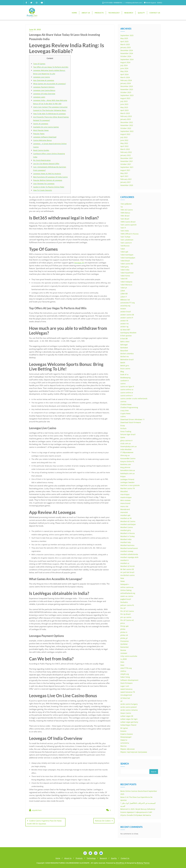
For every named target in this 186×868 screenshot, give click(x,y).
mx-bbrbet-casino (127, 575)
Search (125, 764)
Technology (91, 858)
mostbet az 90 (126, 518)
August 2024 (125, 62)
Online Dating (126, 590)
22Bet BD (124, 294)
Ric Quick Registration (42, 160)
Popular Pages (39, 134)
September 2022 (127, 131)
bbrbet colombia (127, 354)
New (122, 578)
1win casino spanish (128, 225)
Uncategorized (126, 695)
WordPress (120, 863)
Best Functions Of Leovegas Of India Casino (50, 177)
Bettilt (123, 363)
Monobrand (125, 509)
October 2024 (126, 56)
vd (121, 701)
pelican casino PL (127, 605)
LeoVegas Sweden (127, 482)
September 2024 (127, 59)
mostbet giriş (126, 530)
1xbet (123, 249)
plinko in (124, 632)
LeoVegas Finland (127, 479)
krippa (123, 476)
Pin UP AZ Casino (127, 611)
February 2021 (126, 179)
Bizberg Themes (143, 863)
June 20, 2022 (35, 29)
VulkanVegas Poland (128, 725)
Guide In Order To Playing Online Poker (49, 187)
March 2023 (125, 113)
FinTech (123, 428)
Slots (122, 662)
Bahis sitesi (125, 342)
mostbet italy (126, 542)
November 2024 (127, 53)
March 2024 (125, 77)
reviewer (124, 653)
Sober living (125, 677)
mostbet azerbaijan (128, 524)
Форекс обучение (128, 749)
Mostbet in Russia (128, 533)
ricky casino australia (129, 656)
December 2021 (127, 158)
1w (122, 207)
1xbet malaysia (126, 282)
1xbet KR (124, 279)
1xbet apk (124, 252)
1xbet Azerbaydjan (128, 258)
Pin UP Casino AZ (127, 620)
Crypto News (125, 413)
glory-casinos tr (127, 440)
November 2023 (127, 89)
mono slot (124, 506)
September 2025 (127, 35)
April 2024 (124, 74)
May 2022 (124, 143)
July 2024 (124, 65)
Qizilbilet (124, 644)
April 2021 (124, 176)
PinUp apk (124, 626)
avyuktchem (35, 810)
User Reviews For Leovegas (44, 184)
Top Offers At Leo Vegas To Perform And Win (51, 67)
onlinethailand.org (128, 593)
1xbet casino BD (127, 264)
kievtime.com (126, 464)
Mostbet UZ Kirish (128, 566)
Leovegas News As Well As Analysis (47, 174)
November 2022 (127, 125)
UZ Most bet (125, 698)
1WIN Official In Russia (129, 234)
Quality (114, 858)
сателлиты (125, 743)
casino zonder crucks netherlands (134, 398)
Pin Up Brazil (126, 614)
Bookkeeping (125, 378)
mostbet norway (127, 551)
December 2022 (127, 122)
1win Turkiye (125, 237)
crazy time (124, 411)
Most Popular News (41, 130)
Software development (129, 680)
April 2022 (124, 146)
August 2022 (125, 134)
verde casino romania (129, 710)
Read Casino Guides (41, 150)
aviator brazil (126, 312)
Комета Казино (127, 734)
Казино (123, 731)
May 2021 (124, 173)
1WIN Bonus (125, 213)
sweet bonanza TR (128, 692)
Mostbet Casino (127, 527)
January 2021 (126, 182)
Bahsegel (124, 345)
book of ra (124, 374)
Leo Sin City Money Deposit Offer (46, 164)
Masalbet (124, 491)
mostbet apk (125, 515)
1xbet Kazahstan (127, 273)
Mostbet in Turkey (128, 536)
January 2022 (126, 155)
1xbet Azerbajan (127, 255)
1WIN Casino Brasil (128, 222)
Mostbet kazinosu (127, 545)
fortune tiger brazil (128, 434)
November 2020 (127, 185)
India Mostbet (126, 449)
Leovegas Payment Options (44, 87)
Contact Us (125, 858)
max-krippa (125, 494)
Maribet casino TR (128, 488)
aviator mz (125, 324)
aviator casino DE (127, 315)
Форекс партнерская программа (134, 752)
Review (123, 650)
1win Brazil (125, 219)
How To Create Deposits (43, 190)
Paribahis (124, 602)
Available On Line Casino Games (46, 127)
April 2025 (124, 41)
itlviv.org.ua (125, 455)
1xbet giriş (125, 267)
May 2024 (124, 71)
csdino (123, 416)
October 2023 (126, 92)
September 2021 (127, 167)
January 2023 (126, 119)
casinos (123, 401)
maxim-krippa (126, 497)
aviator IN (124, 321)
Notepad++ (125, 584)
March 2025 (125, 44)
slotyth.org (125, 674)
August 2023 (125, 98)
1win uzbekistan (127, 240)
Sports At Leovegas (41, 124)
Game (123, 437)
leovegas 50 (79, 263)
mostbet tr (125, 560)
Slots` (123, 665)
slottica (123, 671)
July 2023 (124, 101)
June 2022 (124, 140)
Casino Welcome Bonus (42, 140)
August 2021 (125, 170)
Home (58, 858)
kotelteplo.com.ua (127, 473)
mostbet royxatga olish (129, 557)
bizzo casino (125, 369)
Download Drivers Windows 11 (133, 419)
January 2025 (126, 47)
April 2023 (124, 110)
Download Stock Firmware (131, 422)
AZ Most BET (125, 330)
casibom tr (125, 381)
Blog (122, 371)
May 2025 (124, 38)
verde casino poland (128, 707)
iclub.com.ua (126, 443)
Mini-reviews (126, 500)
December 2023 (127, 86)
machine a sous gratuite (130, 485)
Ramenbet (124, 647)
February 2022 (126, 152)
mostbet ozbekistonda (129, 554)
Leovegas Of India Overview (44, 94)
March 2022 (125, 149)
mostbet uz (125, 563)
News (123, 581)
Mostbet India (126, 539)
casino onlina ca (127, 389)
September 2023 (127, 95)
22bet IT (124, 297)
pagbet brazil (126, 599)
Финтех (123, 746)
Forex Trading (126, 431)
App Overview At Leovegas (44, 80)
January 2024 (126, 83)
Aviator (123, 309)
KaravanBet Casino (128, 458)
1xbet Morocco (126, 285)
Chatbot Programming (129, 407)
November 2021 (127, 161)
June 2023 (124, 104)
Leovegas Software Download (45, 137)
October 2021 (126, 164)
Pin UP (123, 608)
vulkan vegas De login (129, 719)
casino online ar (127, 393)
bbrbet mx (125, 357)
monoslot (124, 512)
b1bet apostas (126, 336)
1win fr (123, 228)
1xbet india (125, 270)
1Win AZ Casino (127, 210)
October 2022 (126, 128)
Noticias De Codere (103, 821)
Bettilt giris (125, 366)
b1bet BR (124, 339)
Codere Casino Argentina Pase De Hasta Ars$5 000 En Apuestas (44, 822)
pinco (123, 623)
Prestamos (125, 641)
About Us (68, 858)
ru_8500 (124, 659)
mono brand (125, 503)
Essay (123, 425)
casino (123, 384)
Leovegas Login (39, 97)
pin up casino (126, 617)
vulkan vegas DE (127, 716)
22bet (123, 291)
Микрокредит (126, 737)
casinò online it (126, 396)
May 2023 (124, 107)
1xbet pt (124, 288)
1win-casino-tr (126, 243)
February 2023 (126, 116)
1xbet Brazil (125, 261)
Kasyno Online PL (127, 461)
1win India (125, 231)
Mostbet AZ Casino (128, 521)
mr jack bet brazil (127, 572)
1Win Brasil (125, 216)
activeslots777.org (128, 303)
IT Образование (127, 452)
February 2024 (126, 80)
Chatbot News (126, 404)
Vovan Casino (126, 713)
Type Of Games (39, 64)
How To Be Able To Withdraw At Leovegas (49, 114)
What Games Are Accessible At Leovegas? (50, 84)
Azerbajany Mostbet (128, 333)
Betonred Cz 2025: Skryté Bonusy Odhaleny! (138, 809)
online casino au (127, 587)
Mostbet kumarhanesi (129, 548)
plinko (123, 629)
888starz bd (125, 300)
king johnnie (125, 467)
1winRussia (125, 246)
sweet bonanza (126, 689)
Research (103, 858)
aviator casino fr (127, 318)
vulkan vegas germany (129, 722)
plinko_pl (124, 638)
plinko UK (124, 635)
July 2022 (124, 137)
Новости (124, 740)
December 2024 (127, 50)
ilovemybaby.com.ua (128, 446)
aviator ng (124, 327)
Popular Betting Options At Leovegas (48, 180)
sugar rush (125, 686)
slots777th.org (126, 668)
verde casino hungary (129, 704)
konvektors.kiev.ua (128, 470)
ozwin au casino (127, 596)
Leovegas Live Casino (42, 77)
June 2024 (124, 68)
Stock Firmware (126, 683)
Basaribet (124, 351)
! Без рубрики (126, 204)
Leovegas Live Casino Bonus (44, 90)
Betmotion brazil (127, 359)
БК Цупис (124, 728)
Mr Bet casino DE (127, 569)
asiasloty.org (125, 306)
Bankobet (124, 348)
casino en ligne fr (127, 386)
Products (79, 858)
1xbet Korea (125, 276)
